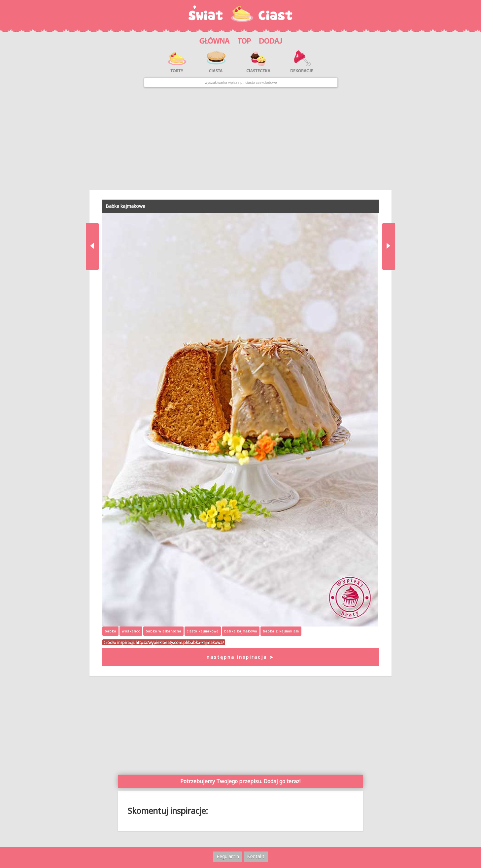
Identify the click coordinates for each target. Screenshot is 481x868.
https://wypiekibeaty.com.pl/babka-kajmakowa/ (180, 642)
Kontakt (256, 856)
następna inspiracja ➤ (240, 657)
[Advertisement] (240, 139)
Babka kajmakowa (125, 206)
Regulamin (228, 856)
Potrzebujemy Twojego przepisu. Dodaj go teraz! (240, 781)
